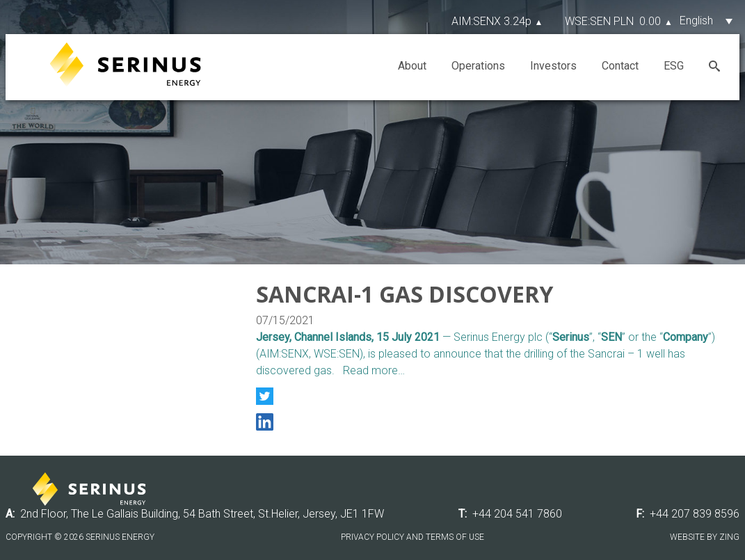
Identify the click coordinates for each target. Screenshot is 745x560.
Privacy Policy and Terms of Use (412, 537)
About (412, 66)
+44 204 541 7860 (517, 514)
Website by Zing (705, 537)
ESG (674, 66)
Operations (478, 66)
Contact (620, 66)
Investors (553, 66)
